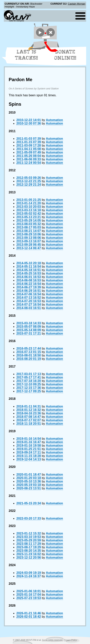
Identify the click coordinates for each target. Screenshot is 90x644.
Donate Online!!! (65, 55)
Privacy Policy (70, 640)
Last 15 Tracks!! (26, 55)
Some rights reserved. (53, 640)
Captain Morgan (77, 4)
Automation (54, 120)
